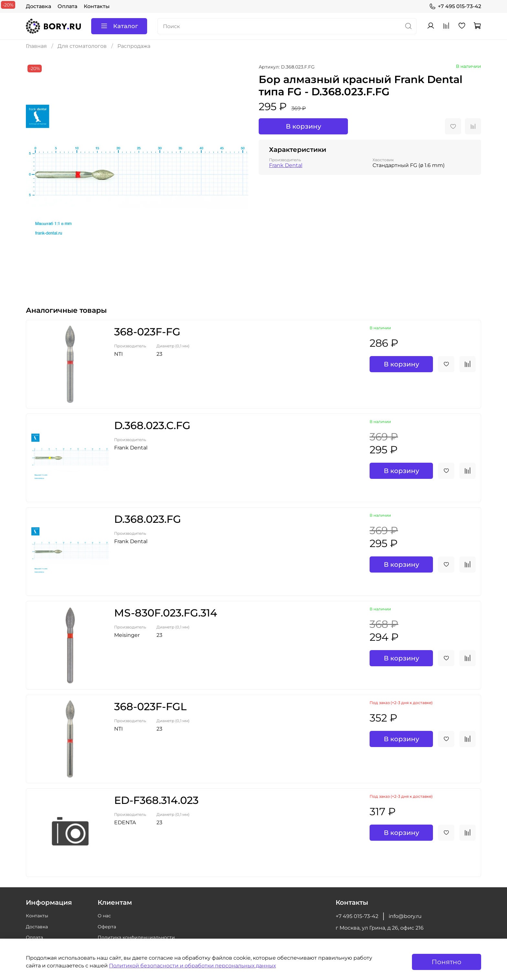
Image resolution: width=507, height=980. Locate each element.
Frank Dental (286, 165)
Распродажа (134, 46)
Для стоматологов (82, 46)
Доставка (38, 6)
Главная (36, 46)
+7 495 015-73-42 (455, 6)
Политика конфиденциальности (136, 937)
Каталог (119, 26)
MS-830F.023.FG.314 (166, 613)
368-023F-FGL (150, 706)
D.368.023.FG (148, 519)
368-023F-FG (147, 332)
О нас (104, 916)
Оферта (107, 927)
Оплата (67, 6)
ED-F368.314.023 (156, 800)
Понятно (447, 962)
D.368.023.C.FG (152, 425)
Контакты (97, 6)
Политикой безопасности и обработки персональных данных (192, 966)
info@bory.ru (405, 916)
